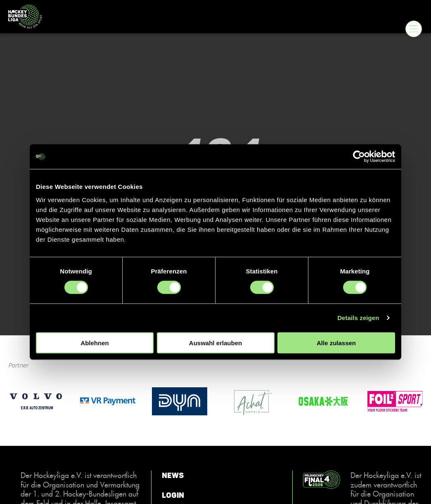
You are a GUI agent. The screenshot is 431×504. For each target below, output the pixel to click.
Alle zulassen (336, 343)
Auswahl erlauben (215, 343)
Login (173, 495)
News (173, 476)
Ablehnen (95, 343)
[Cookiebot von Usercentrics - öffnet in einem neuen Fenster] (359, 157)
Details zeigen (358, 318)
